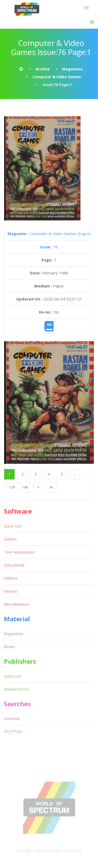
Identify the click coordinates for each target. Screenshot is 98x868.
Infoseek (12, 718)
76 (49, 247)
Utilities (11, 578)
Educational (14, 565)
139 (12, 487)
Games (10, 539)
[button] (92, 22)
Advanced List (16, 689)
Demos (10, 591)
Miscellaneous (16, 604)
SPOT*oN (13, 731)
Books (10, 647)
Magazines (73, 69)
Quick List (13, 526)
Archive (43, 69)
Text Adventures (19, 552)
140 (25, 487)
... (75, 474)
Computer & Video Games (57, 77)
